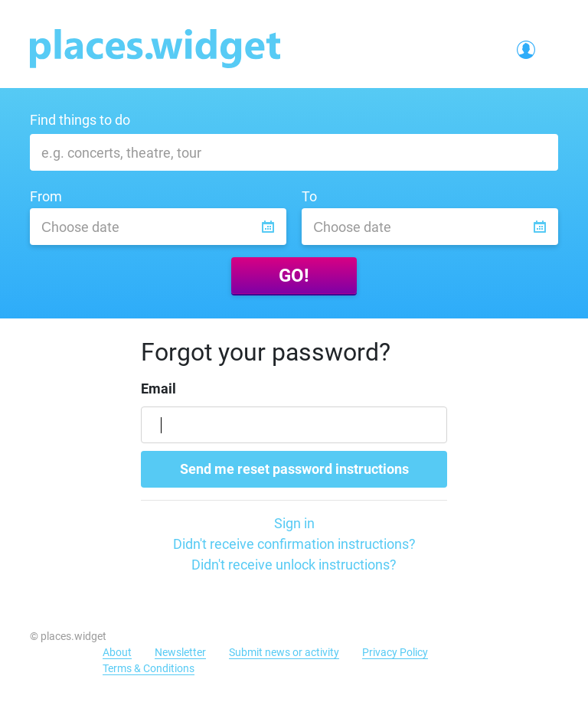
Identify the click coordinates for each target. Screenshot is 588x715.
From (46, 196)
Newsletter (180, 652)
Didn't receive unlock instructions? (294, 565)
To (309, 196)
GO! (294, 276)
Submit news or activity (284, 652)
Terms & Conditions (149, 668)
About (117, 652)
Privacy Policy (395, 652)
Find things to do (80, 120)
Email (158, 389)
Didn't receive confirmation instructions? (294, 544)
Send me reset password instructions (294, 469)
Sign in (294, 523)
